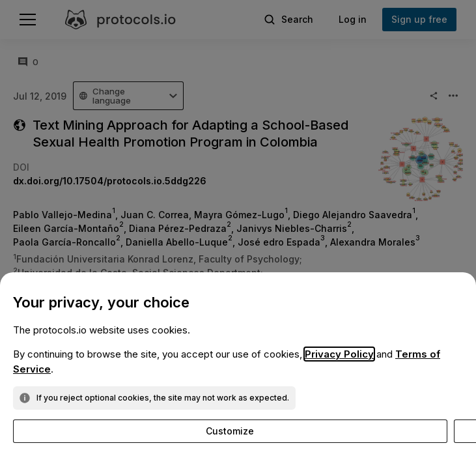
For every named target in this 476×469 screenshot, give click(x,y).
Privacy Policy (339, 354)
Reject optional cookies (245, 431)
